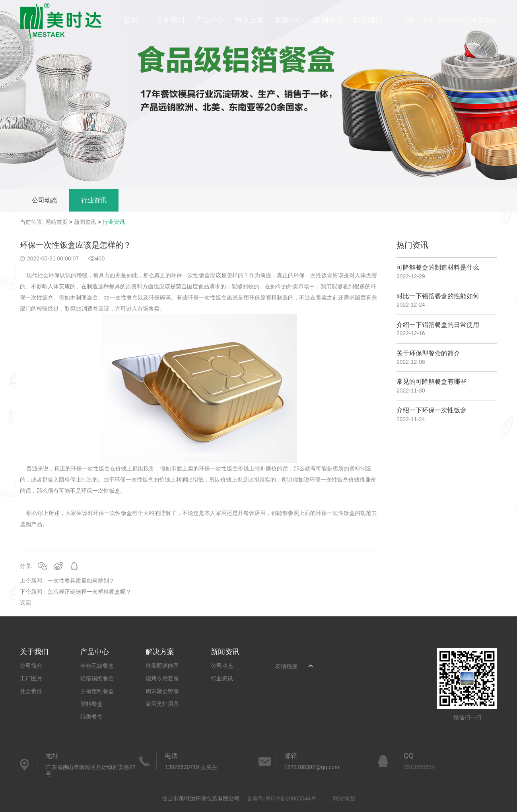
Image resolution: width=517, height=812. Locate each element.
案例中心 (289, 20)
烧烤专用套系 (162, 678)
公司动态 (45, 200)
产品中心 (210, 20)
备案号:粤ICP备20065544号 (282, 798)
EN (428, 20)
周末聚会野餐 (162, 691)
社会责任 (31, 691)
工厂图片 (31, 678)
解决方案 (249, 20)
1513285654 (419, 767)
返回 (25, 603)
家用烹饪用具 (162, 704)
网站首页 (56, 222)
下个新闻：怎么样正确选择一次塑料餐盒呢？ (76, 592)
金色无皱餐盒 (97, 666)
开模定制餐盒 (97, 691)
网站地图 (344, 798)
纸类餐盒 (91, 717)
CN (409, 20)
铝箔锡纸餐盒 (97, 678)
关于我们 (170, 20)
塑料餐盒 (91, 704)
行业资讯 (94, 200)
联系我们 (368, 20)
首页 (131, 20)
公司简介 (31, 666)
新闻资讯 (328, 20)
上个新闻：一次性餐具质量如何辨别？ (67, 581)
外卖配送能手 (162, 666)
